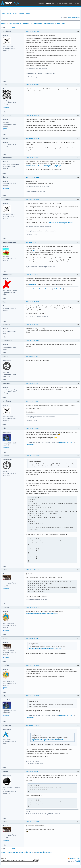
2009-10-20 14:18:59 (33, 138)
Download (76, 3)
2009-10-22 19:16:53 (33, 341)
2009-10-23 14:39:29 (33, 428)
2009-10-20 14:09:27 (33, 116)
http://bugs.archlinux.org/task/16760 (61, 223)
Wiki (54, 3)
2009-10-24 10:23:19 (33, 608)
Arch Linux (11, 3)
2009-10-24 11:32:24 (33, 725)
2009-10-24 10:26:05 (33, 638)
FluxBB (77, 861)
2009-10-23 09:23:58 (33, 383)
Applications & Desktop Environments (25, 24)
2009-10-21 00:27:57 (33, 199)
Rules (9, 13)
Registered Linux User (66, 443)
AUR (70, 3)
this (34, 250)
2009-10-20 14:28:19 (33, 158)
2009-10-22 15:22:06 (33, 302)
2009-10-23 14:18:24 (33, 401)
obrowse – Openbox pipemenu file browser (39, 289)
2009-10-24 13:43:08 (33, 771)
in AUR (55, 289)
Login (28, 13)
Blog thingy (31, 445)
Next (14, 28)
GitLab (58, 3)
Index (4, 13)
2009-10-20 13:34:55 (33, 31)
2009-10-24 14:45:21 (33, 822)
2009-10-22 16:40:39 (33, 325)
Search (15, 13)
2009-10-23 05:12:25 (33, 356)
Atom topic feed (75, 858)
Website (7, 108)
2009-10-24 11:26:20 (33, 696)
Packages (41, 3)
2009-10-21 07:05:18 (33, 242)
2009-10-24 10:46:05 (33, 665)
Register (22, 13)
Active (69, 17)
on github (61, 289)
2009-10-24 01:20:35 (33, 456)
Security (65, 3)
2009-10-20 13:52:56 (33, 85)
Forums (48, 3)
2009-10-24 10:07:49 (33, 570)
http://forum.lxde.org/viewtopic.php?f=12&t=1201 (42, 614)
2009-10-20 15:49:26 (33, 177)
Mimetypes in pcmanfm (55, 24)
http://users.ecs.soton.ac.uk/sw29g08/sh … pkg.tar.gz (44, 166)
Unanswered (76, 17)
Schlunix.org (33, 284)
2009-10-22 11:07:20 (33, 275)
